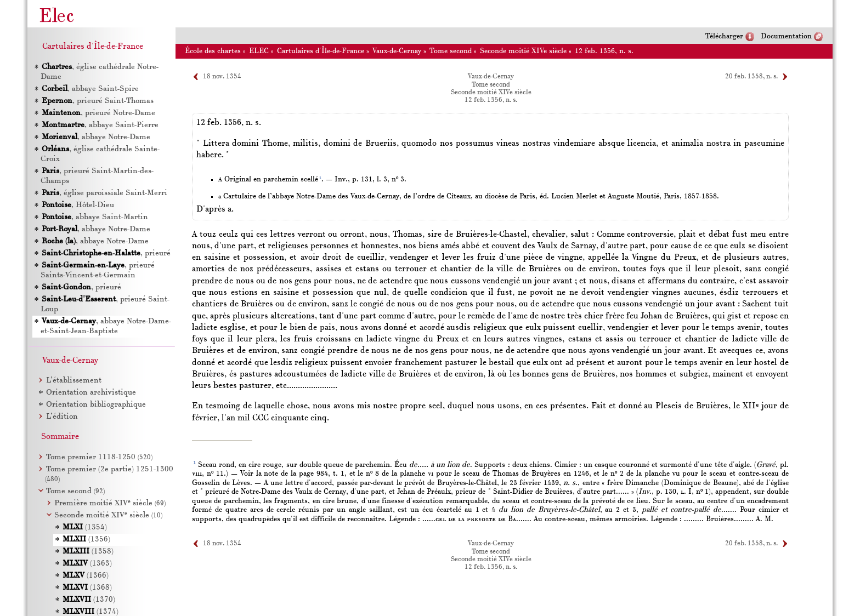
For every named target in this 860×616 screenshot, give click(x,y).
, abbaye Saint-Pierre (100, 125)
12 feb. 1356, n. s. (604, 51)
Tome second (451, 51)
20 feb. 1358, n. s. (751, 77)
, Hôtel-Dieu (78, 205)
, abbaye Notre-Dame (96, 137)
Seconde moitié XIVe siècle (523, 51)
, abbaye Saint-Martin (95, 217)
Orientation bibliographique (96, 405)
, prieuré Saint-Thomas (98, 101)
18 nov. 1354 (222, 77)
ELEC (259, 51)
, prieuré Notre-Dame (98, 113)
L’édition (62, 417)
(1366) (86, 576)
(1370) (89, 600)
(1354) (85, 527)
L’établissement (74, 381)
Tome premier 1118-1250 (99, 457)
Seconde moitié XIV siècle (108, 515)
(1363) (87, 564)
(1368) (87, 588)
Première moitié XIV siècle (110, 503)
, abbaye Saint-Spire (90, 89)
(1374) (90, 612)
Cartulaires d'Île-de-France (321, 51)
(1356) (86, 540)
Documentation (786, 36)
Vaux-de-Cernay (397, 51)
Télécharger (724, 36)
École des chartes (213, 51)
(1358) (88, 552)
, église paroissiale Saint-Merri (104, 193)
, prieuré (106, 253)
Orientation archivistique (91, 393)
